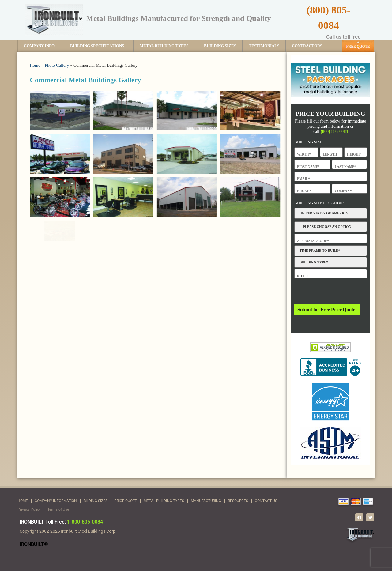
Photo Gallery (57, 65)
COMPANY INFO (41, 46)
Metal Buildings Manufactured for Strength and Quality (179, 18)
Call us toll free (343, 37)
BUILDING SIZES (220, 46)
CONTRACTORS (307, 46)
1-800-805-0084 (85, 522)
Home (35, 65)
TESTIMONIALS (264, 46)
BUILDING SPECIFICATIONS (99, 46)
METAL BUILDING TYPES (166, 46)
